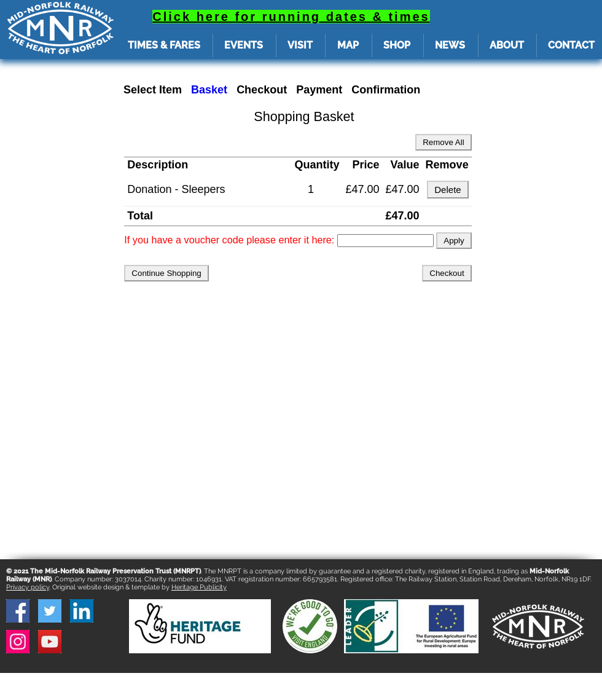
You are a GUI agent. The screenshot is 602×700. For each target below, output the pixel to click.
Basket (209, 90)
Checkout (262, 90)
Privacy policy (28, 587)
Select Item (153, 90)
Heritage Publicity (199, 587)
